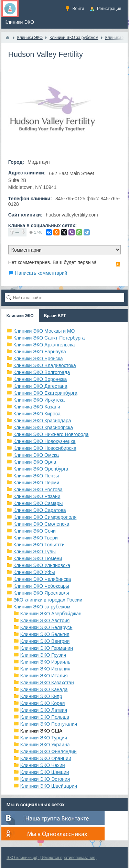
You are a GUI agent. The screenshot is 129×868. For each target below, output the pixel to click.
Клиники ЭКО (20, 316)
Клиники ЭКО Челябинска (42, 579)
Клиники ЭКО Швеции (45, 772)
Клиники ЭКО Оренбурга (41, 469)
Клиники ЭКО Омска (36, 455)
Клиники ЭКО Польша (45, 717)
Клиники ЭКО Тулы (35, 552)
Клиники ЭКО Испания (45, 669)
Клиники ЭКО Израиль (45, 662)
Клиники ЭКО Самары (38, 503)
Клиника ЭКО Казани (37, 407)
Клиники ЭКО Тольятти (39, 545)
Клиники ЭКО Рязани (37, 496)
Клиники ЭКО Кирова (37, 414)
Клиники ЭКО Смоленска (41, 524)
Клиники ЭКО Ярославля (41, 593)
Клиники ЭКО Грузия (43, 655)
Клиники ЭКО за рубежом (42, 607)
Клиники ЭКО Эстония (45, 779)
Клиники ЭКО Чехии (43, 765)
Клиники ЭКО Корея (42, 703)
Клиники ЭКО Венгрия (45, 641)
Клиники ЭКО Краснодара (42, 421)
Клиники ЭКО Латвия (44, 710)
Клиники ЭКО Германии (47, 648)
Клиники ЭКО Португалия (49, 724)
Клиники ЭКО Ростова (38, 489)
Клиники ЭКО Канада (44, 689)
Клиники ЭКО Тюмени (38, 558)
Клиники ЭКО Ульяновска (42, 565)
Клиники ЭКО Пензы (36, 476)
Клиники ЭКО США (41, 731)
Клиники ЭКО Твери (36, 538)
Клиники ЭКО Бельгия (45, 634)
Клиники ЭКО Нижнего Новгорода (51, 434)
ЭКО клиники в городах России (48, 600)
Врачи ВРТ (55, 316)
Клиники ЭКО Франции (46, 758)
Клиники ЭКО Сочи (35, 531)
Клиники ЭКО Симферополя (45, 517)
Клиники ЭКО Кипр (41, 696)
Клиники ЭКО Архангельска (44, 345)
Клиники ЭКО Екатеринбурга (45, 393)
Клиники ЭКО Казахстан (47, 683)
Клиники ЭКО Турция (44, 738)
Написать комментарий (41, 273)
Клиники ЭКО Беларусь (46, 627)
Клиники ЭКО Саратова (40, 510)
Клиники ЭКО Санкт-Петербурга (49, 338)
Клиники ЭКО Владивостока (45, 365)
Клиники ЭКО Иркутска (39, 400)
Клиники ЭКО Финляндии (49, 751)
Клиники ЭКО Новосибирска (45, 448)
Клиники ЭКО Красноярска (43, 427)
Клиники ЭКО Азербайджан (51, 614)
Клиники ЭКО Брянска (38, 359)
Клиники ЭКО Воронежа (40, 379)
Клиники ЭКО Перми (36, 483)
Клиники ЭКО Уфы (34, 572)
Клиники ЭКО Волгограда (42, 372)
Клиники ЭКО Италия (44, 676)
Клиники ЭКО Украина (45, 745)
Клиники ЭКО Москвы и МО (44, 331)
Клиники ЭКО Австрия (45, 620)
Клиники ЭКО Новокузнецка (45, 441)
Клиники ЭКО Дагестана (40, 386)
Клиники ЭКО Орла (35, 462)
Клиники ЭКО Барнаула (40, 352)
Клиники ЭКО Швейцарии (49, 786)
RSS (118, 264)
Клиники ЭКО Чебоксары (41, 586)
